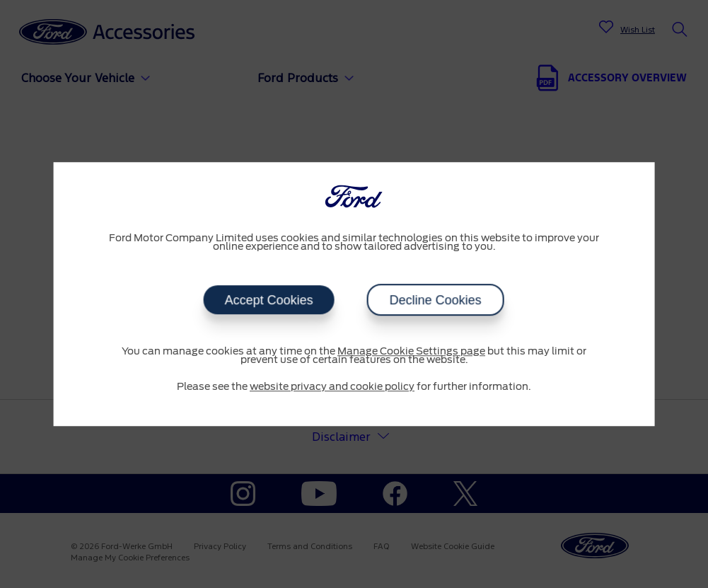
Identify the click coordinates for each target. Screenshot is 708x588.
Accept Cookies (269, 300)
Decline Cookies (436, 300)
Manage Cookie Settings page (411, 352)
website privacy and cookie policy (332, 387)
